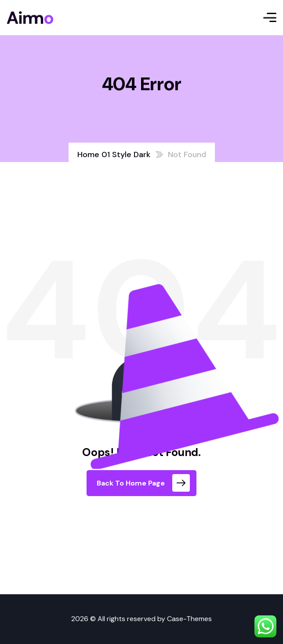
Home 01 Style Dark (114, 155)
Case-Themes (189, 619)
